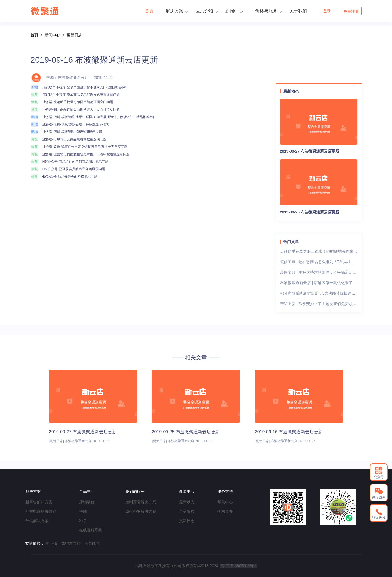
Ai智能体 (92, 543)
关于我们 (298, 11)
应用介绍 (207, 11)
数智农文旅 (71, 543)
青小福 (51, 543)
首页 (149, 11)
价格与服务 (269, 11)
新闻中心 (237, 11)
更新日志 (74, 35)
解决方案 (177, 11)
